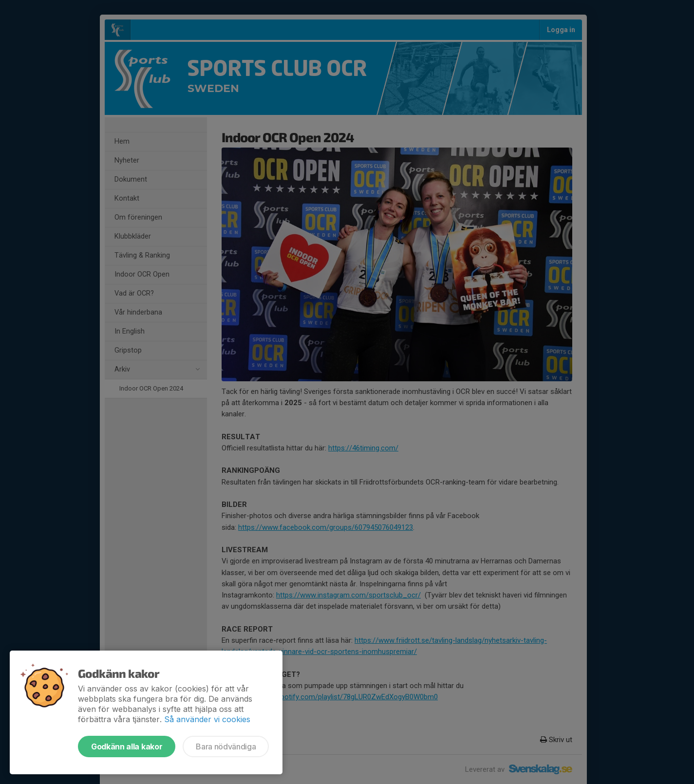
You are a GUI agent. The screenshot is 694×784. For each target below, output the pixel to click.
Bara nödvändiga (226, 747)
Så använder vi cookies (207, 719)
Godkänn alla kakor (127, 747)
